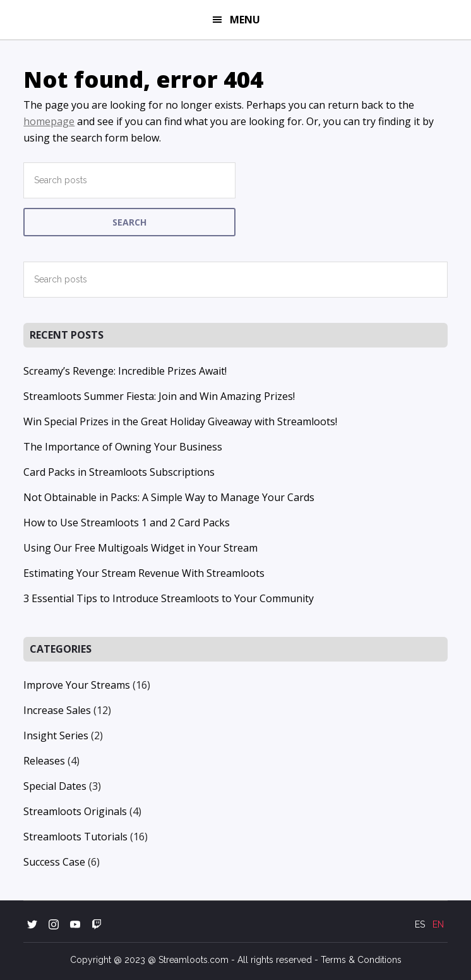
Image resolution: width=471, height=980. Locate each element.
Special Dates (55, 786)
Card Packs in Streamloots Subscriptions (119, 472)
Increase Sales (57, 710)
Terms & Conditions (361, 960)
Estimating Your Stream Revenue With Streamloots (144, 573)
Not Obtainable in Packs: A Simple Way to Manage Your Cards (169, 497)
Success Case (54, 862)
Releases (44, 761)
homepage (49, 121)
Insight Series (56, 735)
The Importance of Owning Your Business (123, 447)
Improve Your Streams (77, 685)
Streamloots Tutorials (75, 837)
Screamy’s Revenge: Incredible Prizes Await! (125, 371)
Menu (245, 20)
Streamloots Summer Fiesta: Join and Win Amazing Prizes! (159, 396)
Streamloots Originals (75, 811)
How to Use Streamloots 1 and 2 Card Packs (127, 523)
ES (420, 924)
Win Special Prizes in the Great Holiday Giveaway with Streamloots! (180, 421)
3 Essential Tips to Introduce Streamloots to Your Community (169, 598)
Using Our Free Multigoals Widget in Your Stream (140, 548)
